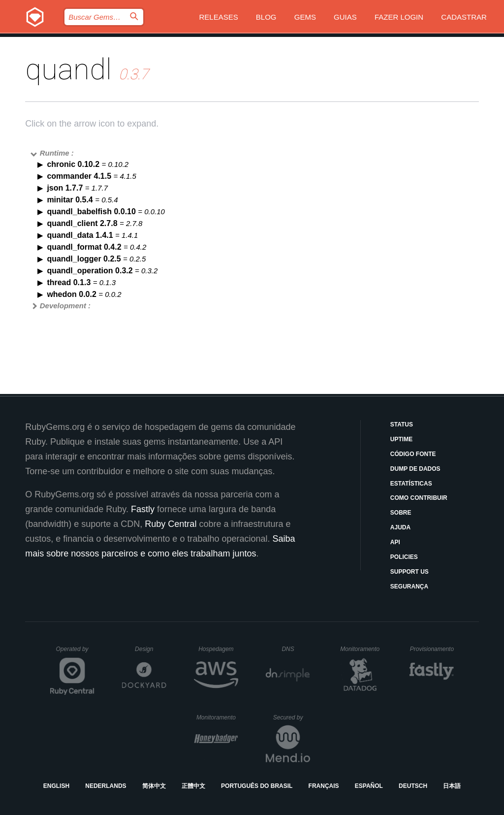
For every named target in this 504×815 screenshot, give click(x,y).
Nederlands (106, 786)
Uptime (401, 439)
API (395, 542)
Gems (305, 17)
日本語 (452, 786)
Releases (218, 17)
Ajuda (400, 527)
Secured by (292, 717)
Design (151, 649)
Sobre (401, 513)
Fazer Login (399, 17)
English (56, 786)
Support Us (409, 572)
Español (369, 786)
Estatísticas (411, 484)
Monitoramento (361, 649)
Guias (345, 17)
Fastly (143, 509)
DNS (296, 649)
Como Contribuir (419, 498)
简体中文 (154, 786)
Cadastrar (464, 17)
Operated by (75, 652)
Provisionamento (432, 649)
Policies (404, 557)
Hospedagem (218, 649)
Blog (266, 17)
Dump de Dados (415, 469)
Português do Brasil (257, 786)
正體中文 (193, 786)
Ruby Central (171, 524)
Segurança (409, 587)
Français (324, 786)
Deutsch (413, 786)
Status (402, 424)
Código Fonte (413, 454)
